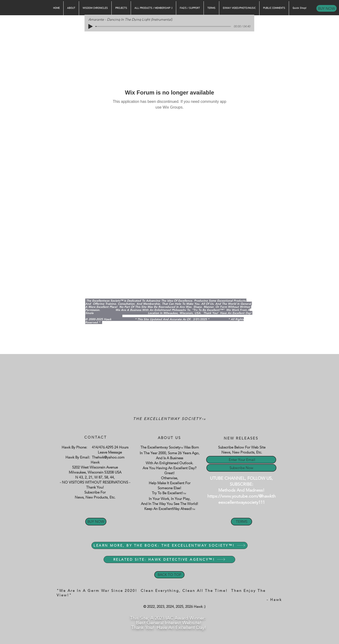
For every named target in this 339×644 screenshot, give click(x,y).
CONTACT (96, 437)
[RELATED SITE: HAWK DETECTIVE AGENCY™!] (169, 559)
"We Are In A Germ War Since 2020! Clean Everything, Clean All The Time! (144, 591)
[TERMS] (242, 522)
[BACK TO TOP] (169, 575)
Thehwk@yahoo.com (108, 457)
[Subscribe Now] (241, 468)
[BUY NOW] (327, 8)
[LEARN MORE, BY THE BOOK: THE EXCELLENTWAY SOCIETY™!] (169, 545)
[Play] (90, 26)
